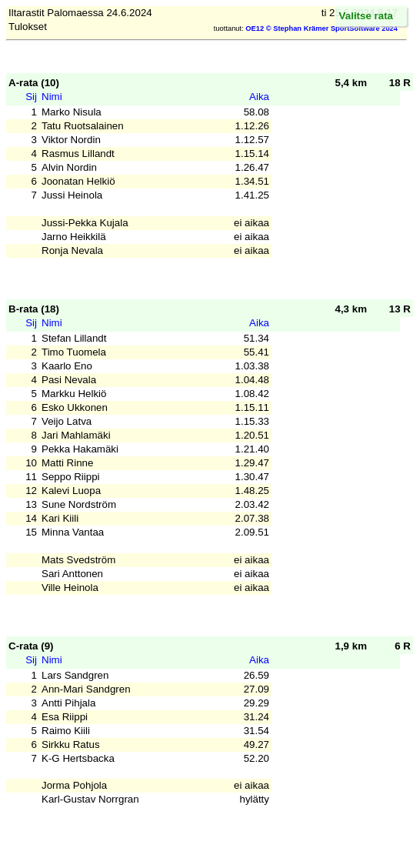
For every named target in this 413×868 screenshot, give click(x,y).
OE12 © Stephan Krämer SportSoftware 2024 (321, 28)
